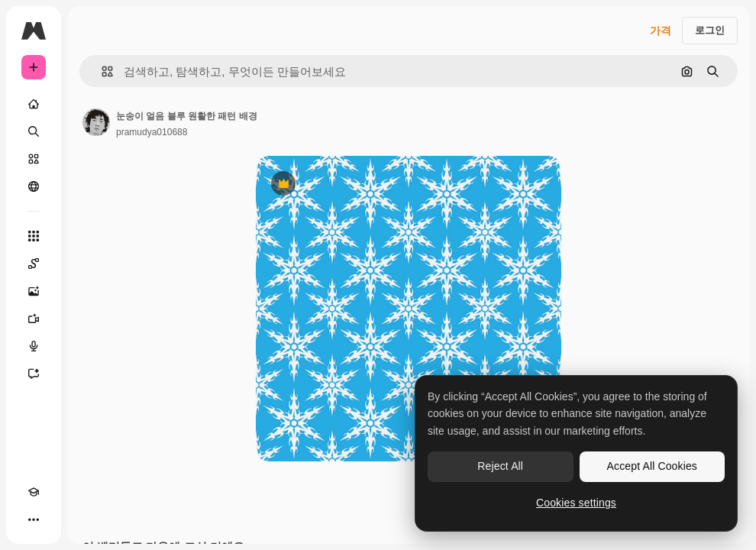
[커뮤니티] (34, 186)
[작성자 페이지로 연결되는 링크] (96, 122)
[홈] (34, 104)
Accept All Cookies (652, 466)
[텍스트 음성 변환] (34, 346)
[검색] (34, 131)
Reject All (500, 466)
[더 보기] (34, 519)
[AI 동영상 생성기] (34, 319)
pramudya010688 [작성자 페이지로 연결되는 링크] (152, 132)
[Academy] (34, 492)
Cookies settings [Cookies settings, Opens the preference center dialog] (576, 503)
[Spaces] (34, 264)
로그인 (710, 30)
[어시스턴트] (34, 374)
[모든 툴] (34, 236)
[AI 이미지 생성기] (34, 291)
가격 (661, 31)
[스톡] (34, 159)
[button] (101, 71)
